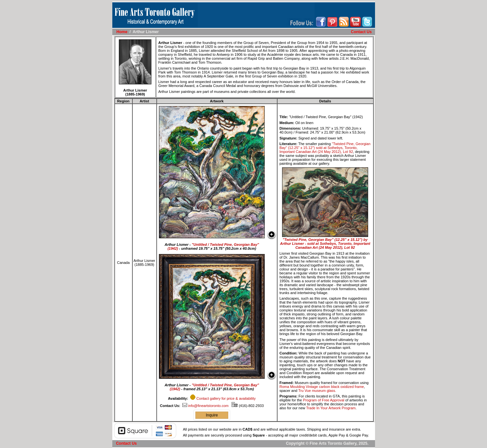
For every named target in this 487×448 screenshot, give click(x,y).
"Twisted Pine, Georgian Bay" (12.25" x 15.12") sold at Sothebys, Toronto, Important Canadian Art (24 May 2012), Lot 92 (325, 148)
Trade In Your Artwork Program (331, 408)
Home (122, 32)
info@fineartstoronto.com (205, 406)
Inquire (212, 415)
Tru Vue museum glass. (317, 391)
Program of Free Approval (324, 400)
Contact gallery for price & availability (226, 398)
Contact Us (361, 32)
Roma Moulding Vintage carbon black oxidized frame (322, 387)
